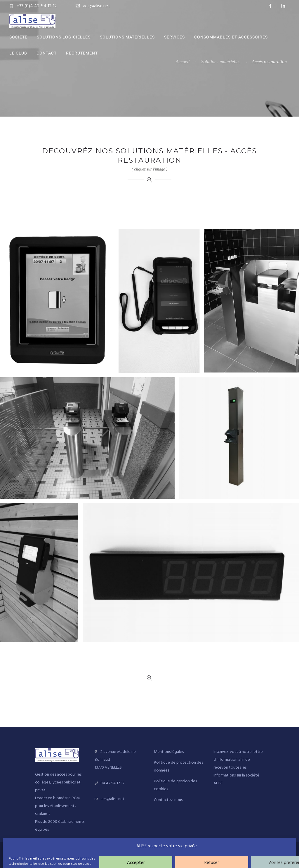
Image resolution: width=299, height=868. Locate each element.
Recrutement (82, 53)
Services (174, 37)
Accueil (183, 62)
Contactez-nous (168, 800)
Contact (47, 53)
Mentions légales (169, 752)
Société (18, 37)
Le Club (18, 53)
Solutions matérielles (127, 37)
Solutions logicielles (64, 37)
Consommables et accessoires (231, 37)
